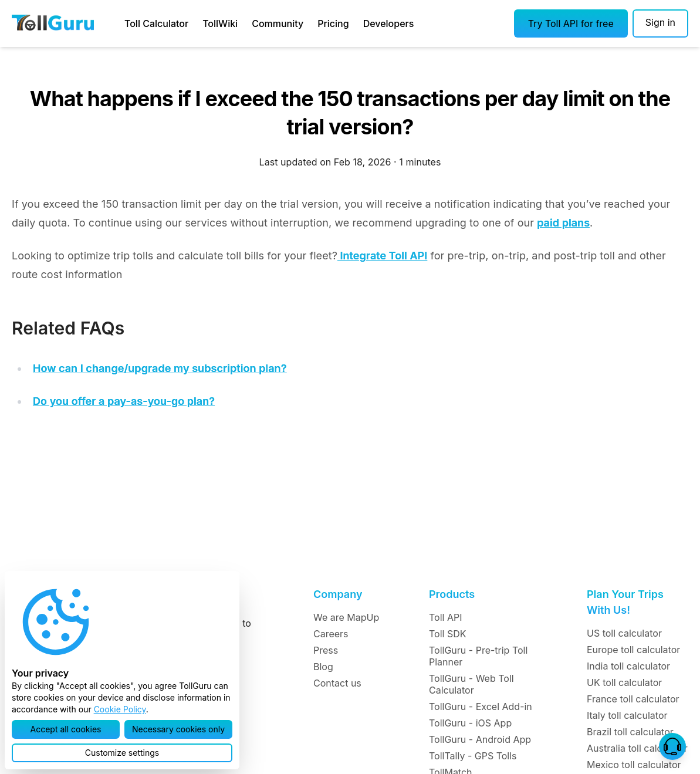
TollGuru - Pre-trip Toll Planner (478, 656)
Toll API (445, 617)
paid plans (563, 223)
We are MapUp (346, 617)
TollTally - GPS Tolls (473, 756)
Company (338, 594)
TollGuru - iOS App (470, 723)
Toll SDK (447, 634)
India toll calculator (628, 666)
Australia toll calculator (637, 748)
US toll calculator (624, 633)
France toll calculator (633, 699)
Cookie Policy (120, 709)
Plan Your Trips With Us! (625, 602)
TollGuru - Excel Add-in (481, 707)
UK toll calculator (624, 682)
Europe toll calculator (633, 650)
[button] (571, 23)
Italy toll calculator (627, 715)
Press (326, 650)
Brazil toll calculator (630, 732)
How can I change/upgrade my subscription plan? (160, 368)
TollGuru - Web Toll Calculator (471, 684)
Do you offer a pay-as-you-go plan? (124, 401)
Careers (331, 634)
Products (452, 594)
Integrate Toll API (382, 256)
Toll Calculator (156, 23)
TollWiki (220, 23)
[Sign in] (660, 23)
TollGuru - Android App (480, 739)
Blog (323, 667)
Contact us (337, 683)
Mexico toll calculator (634, 765)
